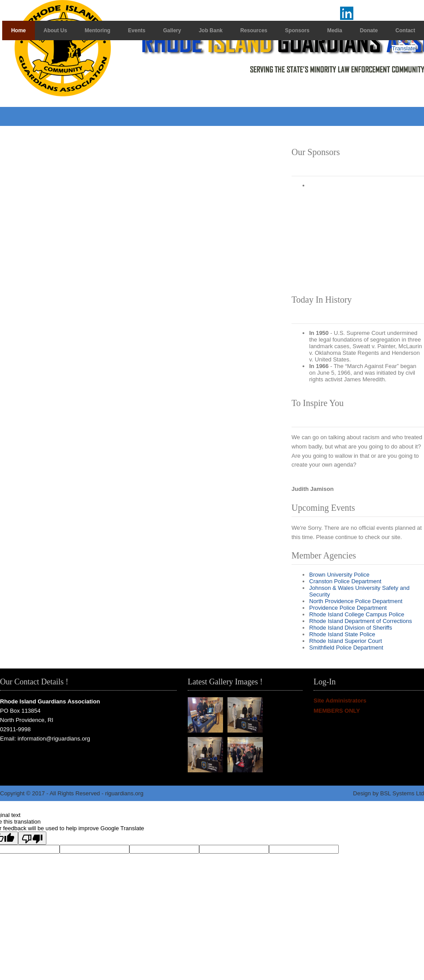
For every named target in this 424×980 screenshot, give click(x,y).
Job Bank (211, 30)
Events (137, 30)
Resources (254, 30)
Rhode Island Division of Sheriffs (351, 628)
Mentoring (98, 30)
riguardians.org (124, 793)
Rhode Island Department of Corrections (361, 621)
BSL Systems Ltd (402, 793)
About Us (55, 30)
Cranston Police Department (345, 581)
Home (18, 30)
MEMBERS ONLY (337, 711)
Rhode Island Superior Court (346, 641)
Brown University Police (339, 575)
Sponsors (297, 30)
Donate (369, 30)
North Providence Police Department (356, 601)
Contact (405, 30)
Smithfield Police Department (346, 648)
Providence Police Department (348, 608)
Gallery (172, 30)
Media (335, 30)
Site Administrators (340, 701)
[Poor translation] (32, 838)
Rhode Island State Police (342, 634)
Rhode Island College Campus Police (357, 614)
